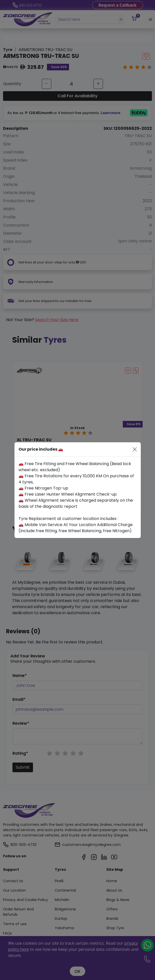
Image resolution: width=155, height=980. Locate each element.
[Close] (135, 449)
